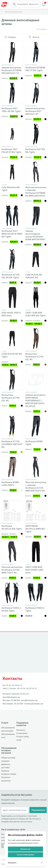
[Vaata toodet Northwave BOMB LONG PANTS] (12, 467)
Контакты (21, 730)
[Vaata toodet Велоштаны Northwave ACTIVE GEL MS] (36, 339)
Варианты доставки (6, 766)
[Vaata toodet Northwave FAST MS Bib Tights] (36, 134)
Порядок (12, 37)
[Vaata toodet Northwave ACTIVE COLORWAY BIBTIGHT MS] (12, 426)
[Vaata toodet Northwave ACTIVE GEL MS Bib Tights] (12, 259)
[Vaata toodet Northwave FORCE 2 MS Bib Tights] (12, 593)
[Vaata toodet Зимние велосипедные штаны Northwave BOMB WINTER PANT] (36, 216)
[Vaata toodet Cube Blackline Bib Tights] (12, 172)
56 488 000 (15, 700)
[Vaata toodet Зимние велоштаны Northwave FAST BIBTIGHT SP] (36, 93)
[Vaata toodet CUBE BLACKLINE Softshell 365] (36, 259)
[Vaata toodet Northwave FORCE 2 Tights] (36, 593)
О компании (22, 733)
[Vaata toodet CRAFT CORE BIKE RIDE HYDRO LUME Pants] (36, 552)
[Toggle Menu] (6, 4)
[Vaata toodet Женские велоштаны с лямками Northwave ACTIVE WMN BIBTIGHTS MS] (36, 467)
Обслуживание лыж (8, 736)
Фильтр (36, 37)
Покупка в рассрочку (6, 779)
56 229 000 (19, 704)
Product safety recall (23, 738)
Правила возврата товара (9, 772)
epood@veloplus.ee (11, 697)
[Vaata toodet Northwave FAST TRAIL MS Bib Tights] (12, 93)
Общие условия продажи (8, 759)
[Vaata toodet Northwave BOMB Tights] (36, 426)
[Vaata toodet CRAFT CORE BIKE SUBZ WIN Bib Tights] (36, 298)
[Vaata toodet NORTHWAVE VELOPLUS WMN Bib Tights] (36, 511)
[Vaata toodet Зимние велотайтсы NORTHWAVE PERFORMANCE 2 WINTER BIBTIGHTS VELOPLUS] (36, 380)
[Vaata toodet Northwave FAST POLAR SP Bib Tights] (12, 134)
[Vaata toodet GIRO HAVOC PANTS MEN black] (12, 298)
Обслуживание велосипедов (8, 729)
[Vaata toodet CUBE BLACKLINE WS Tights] (12, 339)
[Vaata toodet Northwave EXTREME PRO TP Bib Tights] (36, 52)
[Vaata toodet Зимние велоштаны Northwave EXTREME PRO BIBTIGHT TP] (12, 52)
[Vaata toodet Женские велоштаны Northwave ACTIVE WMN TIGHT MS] (12, 552)
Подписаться (38, 810)
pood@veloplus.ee (29, 700)
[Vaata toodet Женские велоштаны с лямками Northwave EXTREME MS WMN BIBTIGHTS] (36, 172)
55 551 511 (25, 694)
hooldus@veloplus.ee (34, 704)
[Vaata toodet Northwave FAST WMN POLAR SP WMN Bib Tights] (12, 216)
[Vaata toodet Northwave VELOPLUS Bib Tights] (12, 511)
